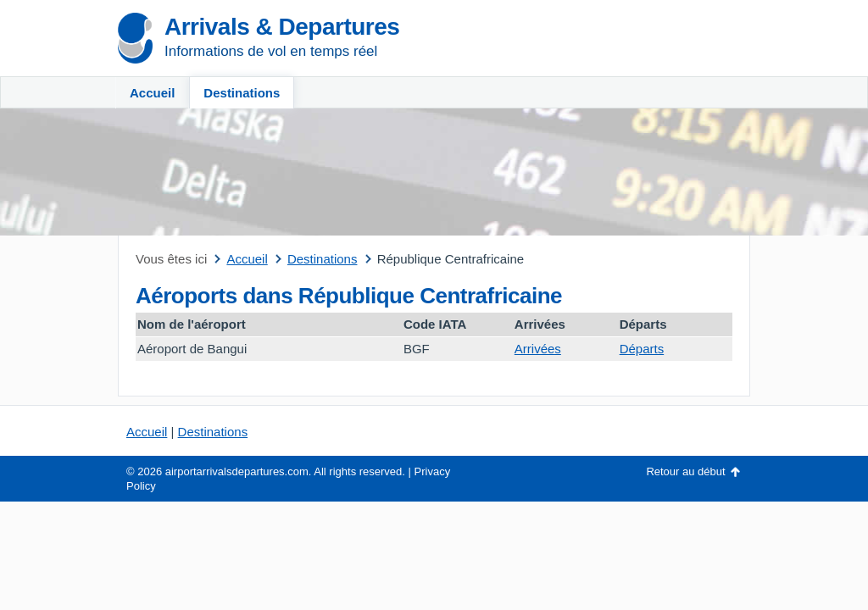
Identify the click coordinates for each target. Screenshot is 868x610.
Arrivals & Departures (282, 27)
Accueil (152, 93)
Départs (642, 349)
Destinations (242, 93)
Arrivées (538, 349)
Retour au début (685, 471)
